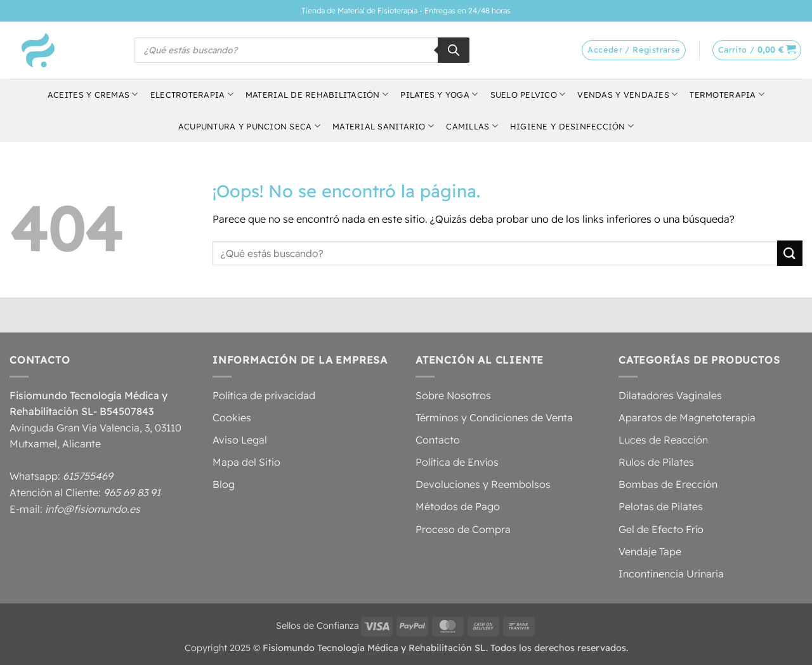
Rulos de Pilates (656, 462)
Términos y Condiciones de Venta (494, 418)
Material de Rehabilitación (317, 94)
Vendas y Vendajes (627, 94)
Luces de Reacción (663, 440)
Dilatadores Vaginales (670, 395)
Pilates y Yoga (439, 94)
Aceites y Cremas (93, 94)
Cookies (232, 418)
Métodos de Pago (458, 506)
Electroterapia (192, 94)
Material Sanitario (383, 126)
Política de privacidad (264, 395)
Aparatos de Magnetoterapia (687, 418)
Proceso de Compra (463, 529)
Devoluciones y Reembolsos (483, 484)
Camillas (472, 126)
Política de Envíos (457, 462)
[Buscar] (454, 50)
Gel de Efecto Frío (661, 529)
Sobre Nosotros (453, 395)
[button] (757, 50)
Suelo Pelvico (528, 94)
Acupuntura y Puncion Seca (249, 126)
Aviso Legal (240, 440)
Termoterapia (727, 94)
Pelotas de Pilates (661, 506)
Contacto (438, 440)
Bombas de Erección (668, 484)
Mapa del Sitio (246, 462)
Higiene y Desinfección (572, 126)
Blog (224, 484)
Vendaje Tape (650, 551)
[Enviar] (790, 253)
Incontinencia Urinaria (671, 574)
